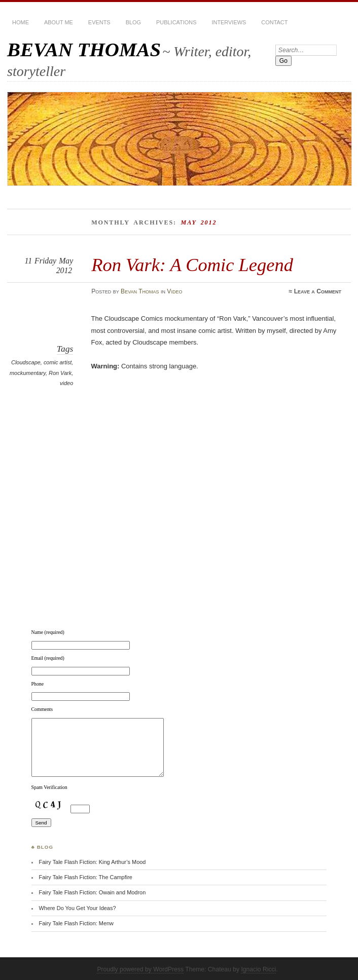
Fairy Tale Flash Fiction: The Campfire (85, 877)
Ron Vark (60, 373)
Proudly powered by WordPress (140, 969)
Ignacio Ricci (258, 969)
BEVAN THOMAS (84, 49)
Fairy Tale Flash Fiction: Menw (76, 923)
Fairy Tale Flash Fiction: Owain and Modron (92, 892)
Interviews (229, 22)
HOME (21, 22)
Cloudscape (26, 362)
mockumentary (28, 373)
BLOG (133, 22)
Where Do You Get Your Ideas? (77, 908)
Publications (176, 22)
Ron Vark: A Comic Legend (192, 265)
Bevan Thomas (140, 291)
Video (174, 291)
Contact (274, 22)
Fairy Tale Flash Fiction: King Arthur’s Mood (92, 862)
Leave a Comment (318, 291)
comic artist (58, 362)
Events (99, 22)
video (66, 383)
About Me (59, 22)
